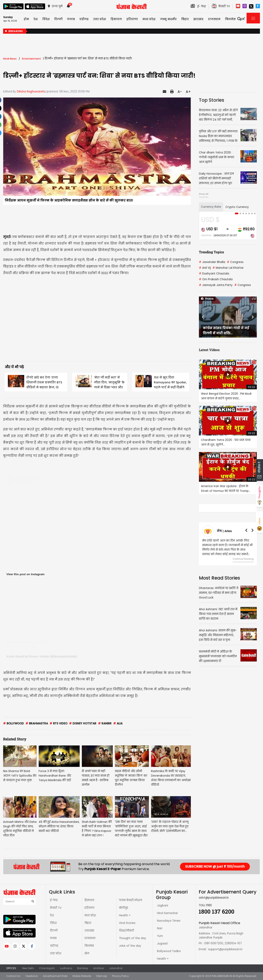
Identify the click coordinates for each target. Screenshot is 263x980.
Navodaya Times (169, 921)
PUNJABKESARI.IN (222, 976)
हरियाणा (89, 908)
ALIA (118, 723)
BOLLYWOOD (13, 723)
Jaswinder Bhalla (212, 262)
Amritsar (99, 968)
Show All (204, 194)
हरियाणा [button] (132, 19)
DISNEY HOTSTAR (83, 723)
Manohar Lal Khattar (228, 268)
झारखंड (198, 19)
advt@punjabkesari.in (214, 898)
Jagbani (163, 906)
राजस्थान (90, 938)
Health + (125, 915)
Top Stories (212, 100)
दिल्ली (58, 19)
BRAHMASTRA (37, 723)
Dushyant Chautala (214, 274)
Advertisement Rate (55, 976)
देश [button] (36, 19)
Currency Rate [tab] (211, 207)
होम (26, 19)
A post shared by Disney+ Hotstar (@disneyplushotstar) (42, 656)
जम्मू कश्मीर (168, 19)
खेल (87, 953)
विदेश (53, 923)
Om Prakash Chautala (216, 279)
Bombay (83, 968)
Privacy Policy (120, 976)
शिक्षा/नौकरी (126, 931)
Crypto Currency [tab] (237, 207)
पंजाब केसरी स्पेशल (131, 900)
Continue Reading (243, 559)
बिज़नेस (89, 946)
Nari (160, 928)
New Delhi (28, 968)
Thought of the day (133, 938)
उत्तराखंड (89, 931)
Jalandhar (116, 968)
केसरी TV (56, 908)
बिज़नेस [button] (230, 19)
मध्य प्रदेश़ (149, 19)
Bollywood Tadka (169, 951)
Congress (235, 262)
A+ (188, 92)
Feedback (32, 976)
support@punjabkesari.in (225, 949)
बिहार (185, 19)
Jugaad (162, 944)
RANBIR (105, 723)
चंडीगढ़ (54, 946)
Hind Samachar (167, 913)
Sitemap (102, 976)
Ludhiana (66, 968)
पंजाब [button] (71, 19)
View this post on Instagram (25, 574)
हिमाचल (89, 900)
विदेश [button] (46, 19)
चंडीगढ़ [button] (84, 19)
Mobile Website (82, 976)
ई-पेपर (54, 900)
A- (180, 92)
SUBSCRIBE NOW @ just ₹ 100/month (215, 866)
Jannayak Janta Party (216, 285)
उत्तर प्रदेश (100, 19)
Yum (160, 936)
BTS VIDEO (58, 723)
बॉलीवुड (124, 908)
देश (52, 915)
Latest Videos (209, 350)
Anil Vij (205, 268)
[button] (203, 317)
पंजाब (53, 938)
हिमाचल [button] (116, 19)
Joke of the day (130, 946)
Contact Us (13, 976)
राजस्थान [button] (214, 19)
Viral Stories (127, 923)
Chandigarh (47, 968)
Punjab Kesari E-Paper (103, 869)
